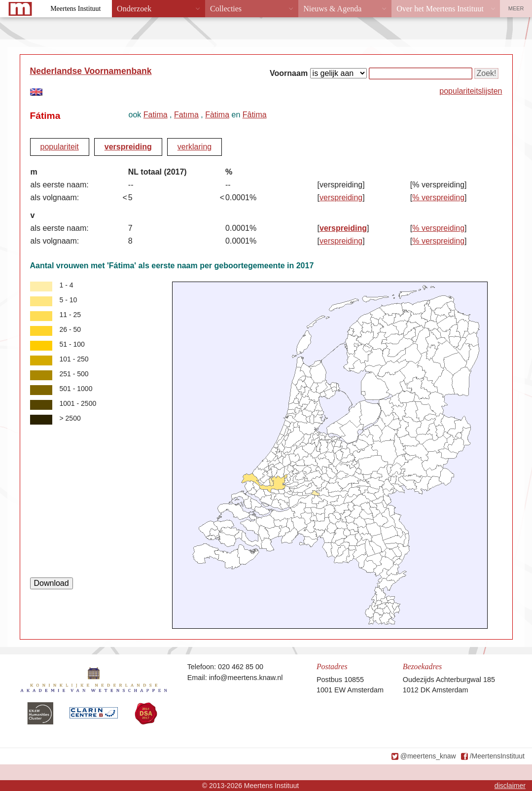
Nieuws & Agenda (332, 9)
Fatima (156, 115)
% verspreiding (438, 198)
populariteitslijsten (471, 91)
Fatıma (186, 115)
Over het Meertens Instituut (440, 9)
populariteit (60, 147)
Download (52, 583)
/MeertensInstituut (497, 756)
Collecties (226, 9)
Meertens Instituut (75, 9)
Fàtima (217, 115)
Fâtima (255, 115)
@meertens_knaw (428, 756)
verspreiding (128, 147)
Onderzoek (134, 9)
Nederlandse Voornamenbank (91, 71)
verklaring (195, 147)
